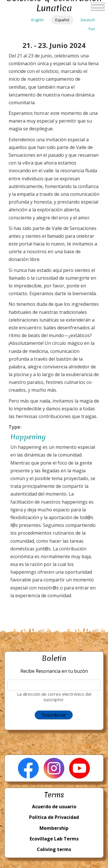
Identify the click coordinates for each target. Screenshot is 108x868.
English (38, 20)
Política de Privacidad (54, 817)
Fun (92, 29)
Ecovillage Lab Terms (54, 839)
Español (62, 20)
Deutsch (88, 20)
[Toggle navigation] (98, 7)
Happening (28, 437)
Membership (54, 828)
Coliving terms (54, 849)
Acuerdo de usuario (54, 807)
